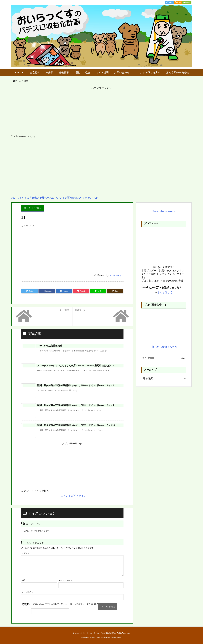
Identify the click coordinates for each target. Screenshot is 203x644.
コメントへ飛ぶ (33, 208)
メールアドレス (66, 580)
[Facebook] (47, 291)
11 (27, 81)
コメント (25, 553)
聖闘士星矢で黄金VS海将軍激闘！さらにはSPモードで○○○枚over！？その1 (76, 385)
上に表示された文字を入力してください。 (50, 604)
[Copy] (115, 291)
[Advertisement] (96, 112)
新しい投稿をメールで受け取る (84, 604)
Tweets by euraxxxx (164, 211)
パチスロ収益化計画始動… (51, 346)
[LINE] (98, 291)
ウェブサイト (27, 592)
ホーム (18, 81)
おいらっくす (116, 275)
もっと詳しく (165, 292)
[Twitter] (30, 291)
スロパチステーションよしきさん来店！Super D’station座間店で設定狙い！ (76, 366)
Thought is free (116, 638)
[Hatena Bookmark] (64, 291)
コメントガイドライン (74, 496)
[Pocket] (81, 291)
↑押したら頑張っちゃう (164, 347)
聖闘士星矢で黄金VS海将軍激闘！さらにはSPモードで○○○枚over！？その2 (76, 405)
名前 (24, 580)
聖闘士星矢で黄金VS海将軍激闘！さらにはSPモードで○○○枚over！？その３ (76, 425)
